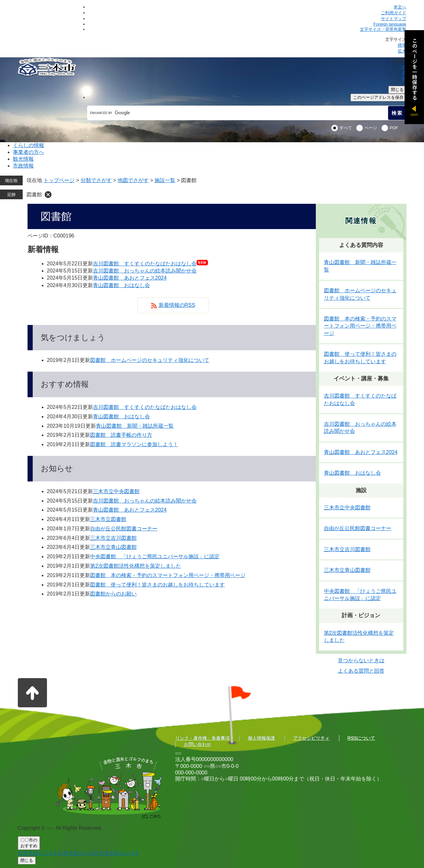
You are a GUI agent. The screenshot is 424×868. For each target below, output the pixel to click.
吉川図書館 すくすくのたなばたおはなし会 (145, 264)
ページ (371, 128)
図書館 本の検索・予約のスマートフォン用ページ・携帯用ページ (168, 575)
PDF (394, 128)
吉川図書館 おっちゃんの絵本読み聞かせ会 (145, 271)
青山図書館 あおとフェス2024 (130, 278)
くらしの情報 (29, 145)
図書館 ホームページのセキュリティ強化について (150, 360)
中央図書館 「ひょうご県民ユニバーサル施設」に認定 (155, 556)
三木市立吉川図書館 (113, 538)
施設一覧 (165, 180)
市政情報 (23, 166)
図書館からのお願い (113, 594)
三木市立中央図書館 (116, 491)
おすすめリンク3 (118, 853)
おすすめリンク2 (78, 853)
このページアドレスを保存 (378, 97)
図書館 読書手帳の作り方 (121, 435)
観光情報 (23, 159)
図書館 (34, 195)
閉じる (397, 90)
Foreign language (390, 24)
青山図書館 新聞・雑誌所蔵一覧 (135, 426)
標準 (402, 45)
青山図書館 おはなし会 (121, 285)
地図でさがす (133, 180)
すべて (346, 128)
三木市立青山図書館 (113, 547)
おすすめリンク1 (37, 853)
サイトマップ (394, 19)
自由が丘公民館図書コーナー (124, 529)
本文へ (400, 7)
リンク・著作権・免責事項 (202, 738)
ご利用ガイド (394, 13)
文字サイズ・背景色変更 (383, 29)
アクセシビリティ (311, 738)
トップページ (59, 180)
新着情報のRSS (177, 305)
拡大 (402, 51)
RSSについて (361, 738)
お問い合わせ (198, 744)
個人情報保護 (261, 738)
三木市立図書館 (108, 519)
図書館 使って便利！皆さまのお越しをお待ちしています (157, 585)
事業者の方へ (29, 152)
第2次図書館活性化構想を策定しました (136, 566)
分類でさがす (96, 180)
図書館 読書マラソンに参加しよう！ (134, 444)
